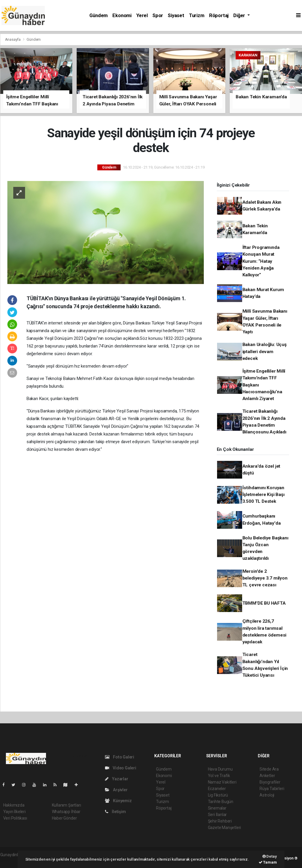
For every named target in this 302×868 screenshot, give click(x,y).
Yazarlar (117, 779)
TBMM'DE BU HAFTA (264, 603)
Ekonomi (122, 15)
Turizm (197, 15)
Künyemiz (118, 801)
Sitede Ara (269, 769)
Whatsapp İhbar (66, 812)
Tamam (268, 862)
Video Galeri (121, 768)
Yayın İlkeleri (14, 812)
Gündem (99, 15)
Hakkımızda (14, 805)
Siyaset (176, 15)
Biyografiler (270, 782)
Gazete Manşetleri (225, 828)
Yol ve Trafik (219, 776)
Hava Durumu (220, 769)
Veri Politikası (15, 818)
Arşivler (116, 790)
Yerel (142, 15)
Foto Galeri (120, 757)
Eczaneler (217, 789)
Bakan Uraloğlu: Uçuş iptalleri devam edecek (265, 351)
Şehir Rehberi (220, 821)
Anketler (267, 776)
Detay (270, 856)
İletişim (115, 812)
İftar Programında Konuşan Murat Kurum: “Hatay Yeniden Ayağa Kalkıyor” (261, 261)
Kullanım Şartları (67, 805)
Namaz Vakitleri (222, 782)
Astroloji (267, 795)
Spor (158, 15)
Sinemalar (217, 808)
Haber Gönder (64, 818)
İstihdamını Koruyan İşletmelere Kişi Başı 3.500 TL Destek (264, 495)
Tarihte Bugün (221, 802)
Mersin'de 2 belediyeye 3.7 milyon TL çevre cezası (265, 578)
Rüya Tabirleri (272, 789)
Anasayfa (13, 39)
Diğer (240, 15)
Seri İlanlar (218, 815)
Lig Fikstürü (218, 795)
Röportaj (219, 15)
